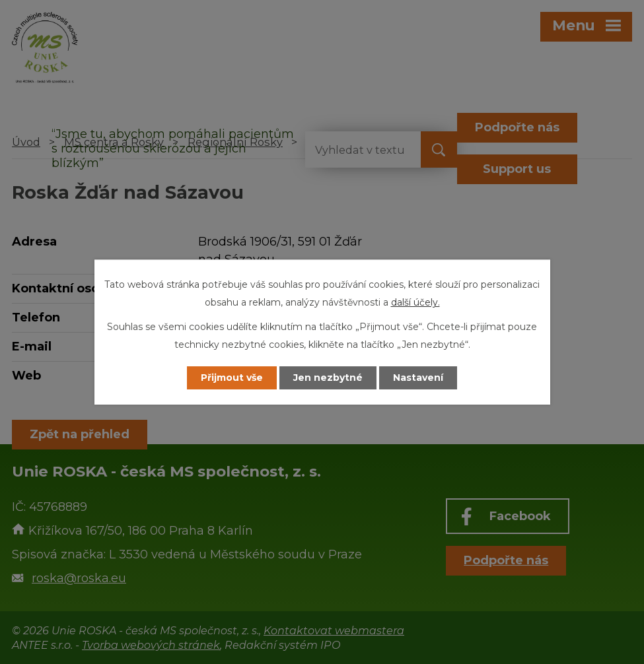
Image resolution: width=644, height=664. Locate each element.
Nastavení (418, 378)
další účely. (415, 302)
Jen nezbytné (328, 378)
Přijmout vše (232, 378)
